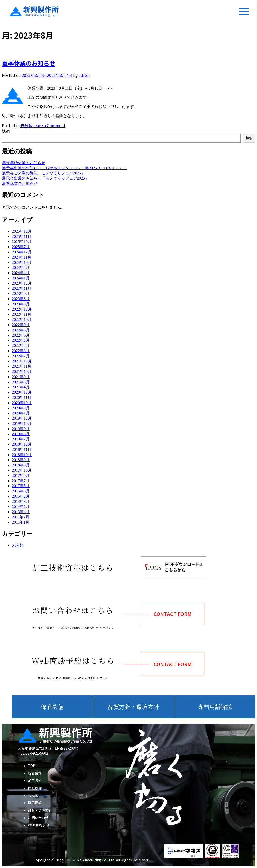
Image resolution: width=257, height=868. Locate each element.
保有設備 (35, 788)
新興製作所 (29, 11)
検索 (6, 131)
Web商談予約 (38, 825)
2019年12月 (22, 418)
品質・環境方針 (40, 810)
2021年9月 (21, 377)
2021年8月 (21, 382)
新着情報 (35, 773)
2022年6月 (21, 335)
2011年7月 (21, 517)
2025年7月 (21, 247)
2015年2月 (21, 496)
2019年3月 (21, 434)
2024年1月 (21, 278)
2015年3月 (21, 491)
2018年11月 (22, 449)
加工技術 (35, 780)
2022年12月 (22, 309)
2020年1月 (21, 413)
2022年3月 (21, 351)
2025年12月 (22, 231)
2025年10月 (22, 242)
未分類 (26, 125)
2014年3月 (21, 501)
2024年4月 (21, 273)
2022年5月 (21, 340)
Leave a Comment (49, 125)
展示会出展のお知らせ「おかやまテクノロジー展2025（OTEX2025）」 (65, 168)
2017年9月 (21, 475)
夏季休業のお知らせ (29, 63)
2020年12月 (22, 392)
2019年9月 (21, 429)
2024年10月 (22, 262)
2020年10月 (22, 403)
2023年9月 (21, 294)
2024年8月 (21, 268)
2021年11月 (22, 366)
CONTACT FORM (173, 614)
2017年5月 (21, 486)
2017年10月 (22, 470)
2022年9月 (21, 325)
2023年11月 (22, 288)
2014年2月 (21, 507)
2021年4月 (21, 387)
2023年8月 (21, 299)
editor (84, 75)
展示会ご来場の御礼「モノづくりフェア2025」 (43, 173)
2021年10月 (22, 372)
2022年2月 (21, 356)
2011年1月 (21, 522)
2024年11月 (22, 257)
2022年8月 (21, 330)
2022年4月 (21, 346)
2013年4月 (21, 512)
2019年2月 (21, 439)
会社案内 (35, 795)
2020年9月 (21, 408)
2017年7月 (21, 481)
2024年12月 (22, 252)
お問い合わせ (38, 818)
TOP (31, 766)
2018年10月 (22, 455)
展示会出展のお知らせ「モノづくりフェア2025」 (45, 178)
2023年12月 (22, 283)
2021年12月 (22, 361)
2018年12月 (22, 444)
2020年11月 (22, 398)
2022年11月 (22, 314)
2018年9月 (21, 460)
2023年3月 (21, 304)
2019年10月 (22, 423)
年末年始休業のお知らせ (24, 163)
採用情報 (35, 803)
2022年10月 (22, 320)
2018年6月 (21, 465)
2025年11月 (22, 236)
